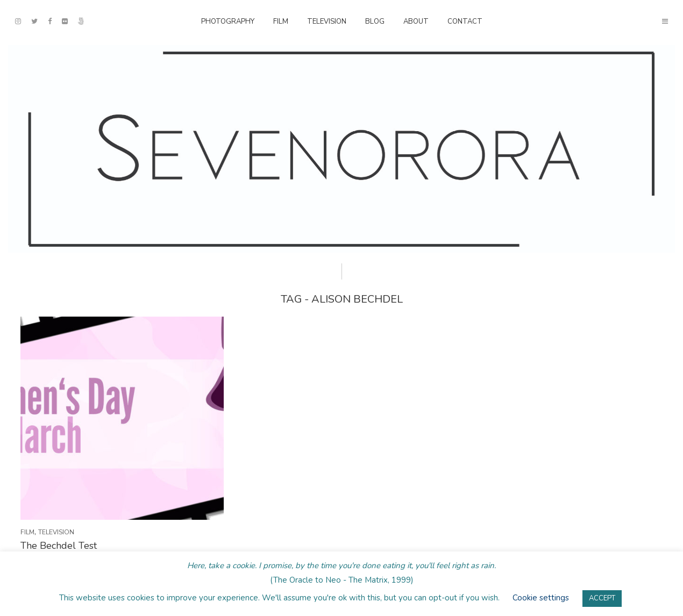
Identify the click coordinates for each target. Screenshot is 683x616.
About (416, 22)
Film (281, 22)
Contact (465, 22)
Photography (228, 22)
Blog (375, 22)
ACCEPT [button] (602, 598)
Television (327, 22)
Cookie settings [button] (541, 598)
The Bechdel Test (59, 546)
